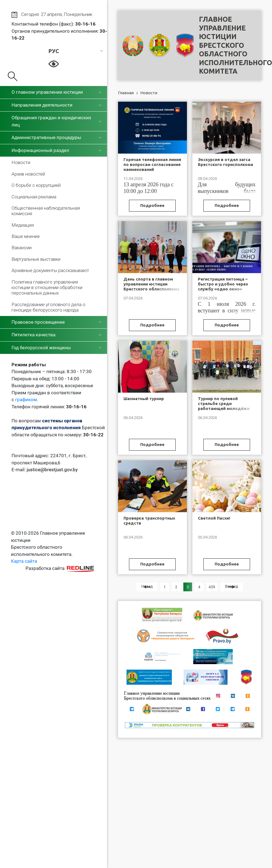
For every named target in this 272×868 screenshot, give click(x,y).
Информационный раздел (40, 150)
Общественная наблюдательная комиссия (46, 211)
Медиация (23, 225)
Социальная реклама (34, 197)
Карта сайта (24, 561)
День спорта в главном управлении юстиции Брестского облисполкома (152, 284)
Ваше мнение (26, 236)
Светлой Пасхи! (214, 518)
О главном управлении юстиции (47, 92)
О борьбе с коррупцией (36, 185)
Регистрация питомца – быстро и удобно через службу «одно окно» (223, 284)
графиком (26, 400)
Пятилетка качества (33, 335)
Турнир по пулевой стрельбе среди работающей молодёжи (224, 404)
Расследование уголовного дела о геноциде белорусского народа (48, 307)
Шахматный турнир (144, 399)
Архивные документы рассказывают (50, 270)
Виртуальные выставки (36, 259)
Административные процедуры (46, 137)
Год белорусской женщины (41, 348)
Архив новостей (28, 174)
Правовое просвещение (38, 322)
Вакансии (22, 248)
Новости (21, 162)
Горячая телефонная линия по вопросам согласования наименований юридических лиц (152, 167)
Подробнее (152, 205)
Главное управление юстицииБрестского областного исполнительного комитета (235, 45)
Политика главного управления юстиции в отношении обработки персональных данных (47, 288)
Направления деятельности (42, 105)
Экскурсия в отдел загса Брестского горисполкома (225, 162)
